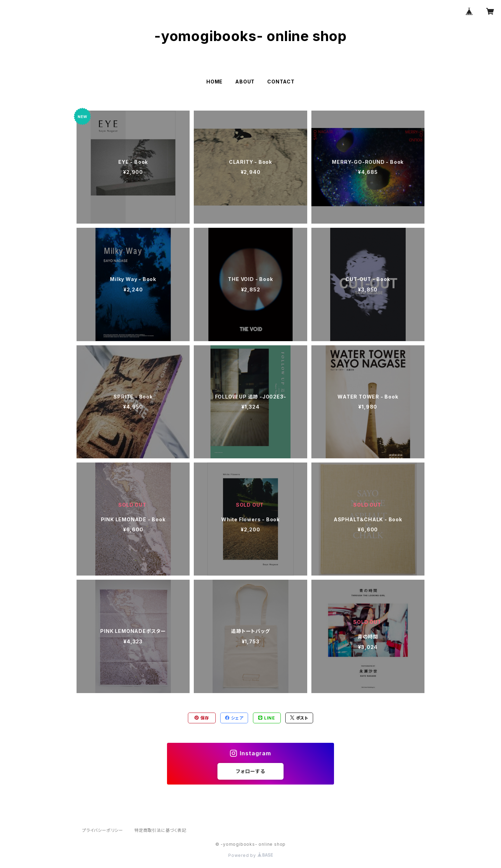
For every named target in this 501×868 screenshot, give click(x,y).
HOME (214, 82)
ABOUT (245, 82)
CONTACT (281, 82)
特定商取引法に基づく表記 (160, 830)
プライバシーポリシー (103, 830)
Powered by (250, 855)
